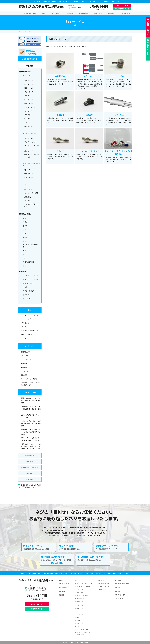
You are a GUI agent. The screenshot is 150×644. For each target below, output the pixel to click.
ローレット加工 (26, 360)
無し (24, 266)
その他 (25, 185)
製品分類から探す (104, 583)
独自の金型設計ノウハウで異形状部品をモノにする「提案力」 (31, 409)
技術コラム (62, 591)
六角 (24, 218)
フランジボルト (30, 92)
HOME (61, 580)
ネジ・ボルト (28, 76)
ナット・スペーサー (30, 134)
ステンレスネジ (28, 291)
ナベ (24, 230)
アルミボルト (26, 323)
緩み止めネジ (29, 103)
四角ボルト (28, 119)
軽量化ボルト (29, 88)
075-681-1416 (99, 6)
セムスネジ (28, 96)
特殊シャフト (29, 177)
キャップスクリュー (31, 107)
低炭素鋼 (26, 295)
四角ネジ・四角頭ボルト (30, 331)
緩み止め (24, 367)
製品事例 (101, 580)
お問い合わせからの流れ (30, 467)
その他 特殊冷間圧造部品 (31, 205)
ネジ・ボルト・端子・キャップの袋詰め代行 (31, 384)
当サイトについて (30, 392)
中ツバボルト (29, 99)
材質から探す (102, 590)
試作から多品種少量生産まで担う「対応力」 (31, 416)
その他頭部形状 (28, 262)
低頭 (24, 241)
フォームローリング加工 (29, 379)
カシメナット (29, 138)
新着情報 (30, 479)
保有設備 (30, 461)
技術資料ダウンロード (122, 9)
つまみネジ (28, 111)
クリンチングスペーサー (32, 146)
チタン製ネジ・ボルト (31, 279)
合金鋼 (25, 287)
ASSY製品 (28, 197)
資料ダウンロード (37, 609)
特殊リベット (29, 174)
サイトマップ (119, 599)
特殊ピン (27, 170)
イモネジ (27, 115)
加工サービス (30, 346)
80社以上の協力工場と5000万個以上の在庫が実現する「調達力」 (31, 423)
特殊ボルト (28, 126)
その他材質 (27, 299)
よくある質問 (119, 580)
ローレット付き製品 (31, 193)
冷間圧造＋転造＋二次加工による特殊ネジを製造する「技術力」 (31, 400)
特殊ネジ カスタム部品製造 (41, 6)
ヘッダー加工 (25, 371)
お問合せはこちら (122, 5)
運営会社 (30, 473)
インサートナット (31, 142)
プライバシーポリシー (121, 595)
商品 (30, 310)
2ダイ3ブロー (25, 356)
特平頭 (25, 237)
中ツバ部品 (28, 189)
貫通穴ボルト (29, 80)
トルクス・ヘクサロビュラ (31, 246)
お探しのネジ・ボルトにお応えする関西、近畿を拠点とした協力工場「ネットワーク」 (31, 446)
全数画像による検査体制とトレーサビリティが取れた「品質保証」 (31, 432)
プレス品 (27, 201)
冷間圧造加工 (25, 352)
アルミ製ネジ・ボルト (31, 276)
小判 (24, 258)
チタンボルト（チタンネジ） (31, 315)
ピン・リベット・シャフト (31, 164)
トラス (25, 226)
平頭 (24, 234)
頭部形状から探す (104, 586)
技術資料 (148, 50)
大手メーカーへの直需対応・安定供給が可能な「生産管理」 (31, 439)
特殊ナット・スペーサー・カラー (32, 156)
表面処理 (24, 363)
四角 (24, 250)
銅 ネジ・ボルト (29, 283)
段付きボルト (29, 84)
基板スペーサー (30, 151)
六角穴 (25, 222)
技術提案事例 (30, 455)
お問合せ (148, 28)
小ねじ (27, 122)
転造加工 (24, 375)
